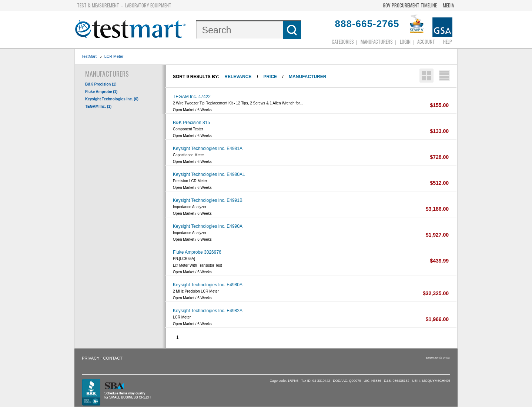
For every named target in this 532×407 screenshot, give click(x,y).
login (405, 41)
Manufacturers (377, 41)
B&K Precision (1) (101, 84)
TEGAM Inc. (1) (98, 106)
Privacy (91, 358)
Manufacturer (307, 77)
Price (270, 77)
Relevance (238, 77)
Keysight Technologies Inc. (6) (112, 99)
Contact (113, 358)
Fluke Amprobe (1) (101, 92)
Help (448, 41)
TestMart (89, 56)
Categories (343, 41)
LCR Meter (114, 56)
